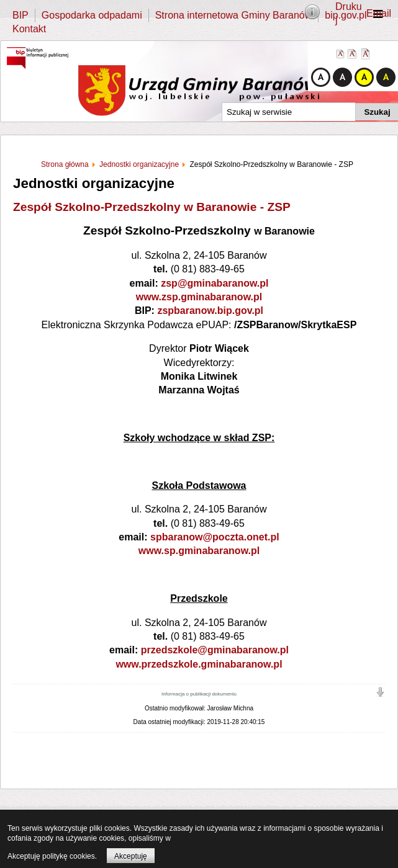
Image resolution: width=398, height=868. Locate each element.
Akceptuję (131, 856)
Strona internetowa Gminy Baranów (234, 15)
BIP (20, 15)
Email (379, 13)
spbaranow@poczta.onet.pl (215, 537)
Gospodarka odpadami (92, 15)
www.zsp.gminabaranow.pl (199, 297)
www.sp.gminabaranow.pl (199, 551)
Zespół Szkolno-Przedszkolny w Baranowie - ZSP (152, 207)
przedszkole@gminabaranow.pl (215, 650)
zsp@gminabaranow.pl (215, 283)
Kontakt (29, 29)
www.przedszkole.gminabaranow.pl (199, 664)
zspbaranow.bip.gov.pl (210, 311)
